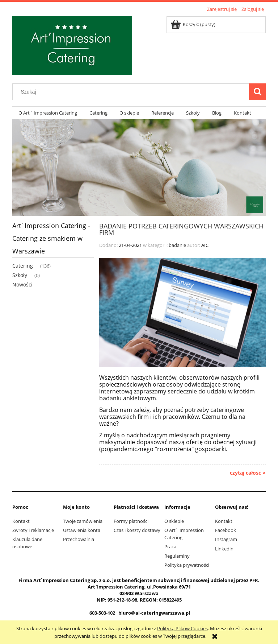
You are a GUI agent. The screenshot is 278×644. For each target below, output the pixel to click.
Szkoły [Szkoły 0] (20, 275)
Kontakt (21, 521)
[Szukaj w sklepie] (132, 92)
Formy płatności (131, 521)
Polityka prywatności (187, 565)
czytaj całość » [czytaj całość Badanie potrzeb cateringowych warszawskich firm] (248, 473)
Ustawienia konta (82, 530)
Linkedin (224, 549)
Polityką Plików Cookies (182, 628)
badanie (177, 245)
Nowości (22, 284)
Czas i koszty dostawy (137, 530)
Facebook (226, 530)
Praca (170, 546)
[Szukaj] (257, 92)
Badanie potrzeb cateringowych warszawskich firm (181, 229)
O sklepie (174, 521)
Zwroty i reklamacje (33, 530)
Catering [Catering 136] (23, 266)
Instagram (226, 539)
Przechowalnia (79, 539)
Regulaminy (177, 556)
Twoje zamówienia (83, 521)
